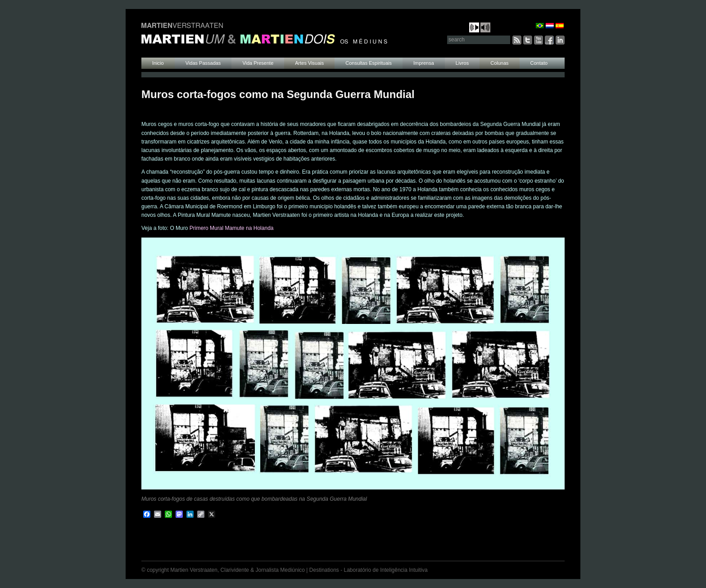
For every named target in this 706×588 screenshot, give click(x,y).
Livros (462, 63)
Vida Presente (258, 63)
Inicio (158, 63)
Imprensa (424, 63)
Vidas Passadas (203, 63)
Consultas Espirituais (369, 63)
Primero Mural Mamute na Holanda (232, 228)
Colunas (499, 63)
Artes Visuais (309, 63)
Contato (539, 63)
